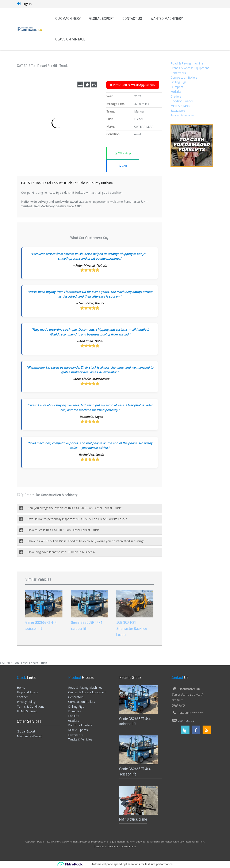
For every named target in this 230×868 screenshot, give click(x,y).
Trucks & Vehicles (183, 115)
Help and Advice (28, 692)
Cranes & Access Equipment (190, 68)
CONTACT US (132, 18)
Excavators (178, 111)
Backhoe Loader (182, 101)
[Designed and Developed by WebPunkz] (115, 846)
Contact (22, 697)
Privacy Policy (26, 702)
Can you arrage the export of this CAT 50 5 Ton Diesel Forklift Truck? (75, 508)
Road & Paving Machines (85, 688)
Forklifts (176, 92)
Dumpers (177, 87)
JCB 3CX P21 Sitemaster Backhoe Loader (132, 629)
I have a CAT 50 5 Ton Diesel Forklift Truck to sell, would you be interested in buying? (86, 541)
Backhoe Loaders (80, 725)
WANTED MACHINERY (167, 18)
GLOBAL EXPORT (102, 18)
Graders (176, 96)
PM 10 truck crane (133, 819)
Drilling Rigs (178, 82)
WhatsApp (124, 153)
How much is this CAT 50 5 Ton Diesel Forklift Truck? (64, 530)
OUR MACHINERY (68, 18)
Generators (178, 73)
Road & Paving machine (187, 63)
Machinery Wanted (30, 736)
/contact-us (186, 721)
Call (124, 166)
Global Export (26, 731)
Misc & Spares (180, 106)
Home (21, 688)
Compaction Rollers (184, 77)
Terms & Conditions (31, 706)
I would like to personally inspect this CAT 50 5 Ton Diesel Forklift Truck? (77, 519)
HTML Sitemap (27, 711)
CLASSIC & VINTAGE (70, 39)
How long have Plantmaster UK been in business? (61, 552)
